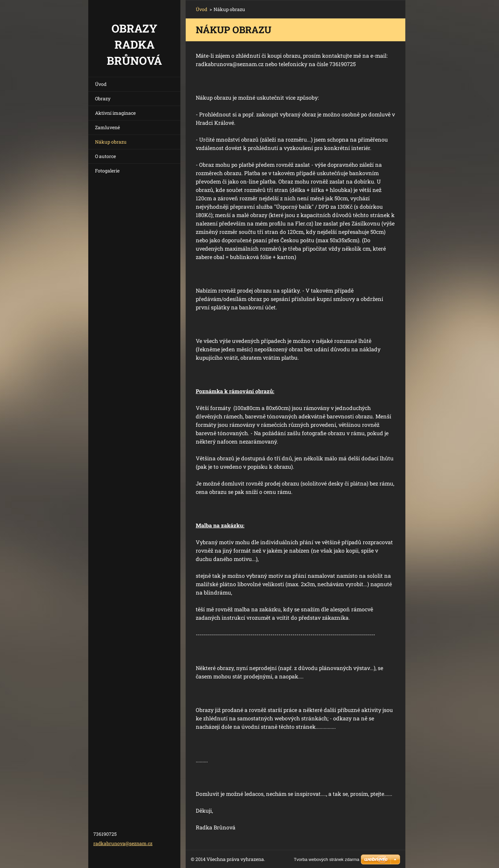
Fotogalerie (107, 171)
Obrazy (103, 98)
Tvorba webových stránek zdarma (327, 859)
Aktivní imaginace (115, 113)
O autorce (105, 156)
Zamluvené (107, 127)
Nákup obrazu (111, 142)
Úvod (101, 84)
